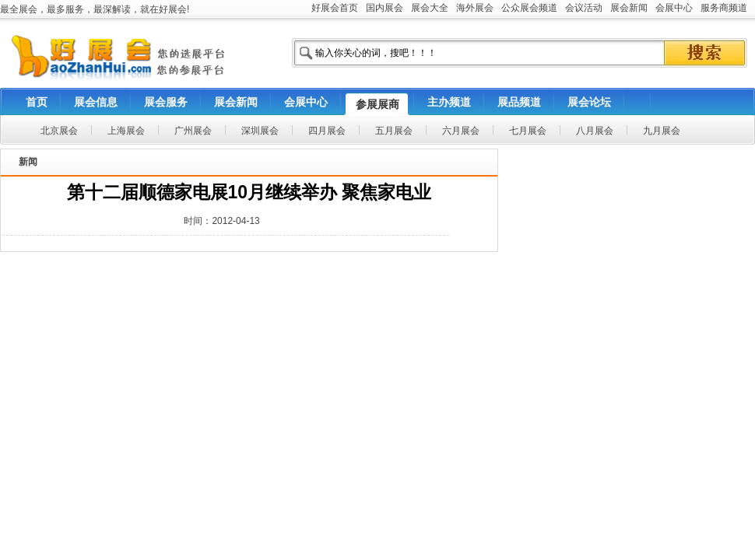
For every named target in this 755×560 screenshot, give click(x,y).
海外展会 (475, 8)
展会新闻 (629, 8)
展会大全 (430, 8)
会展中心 (674, 8)
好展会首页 (335, 8)
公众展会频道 (529, 8)
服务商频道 (724, 8)
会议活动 (584, 8)
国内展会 (385, 8)
